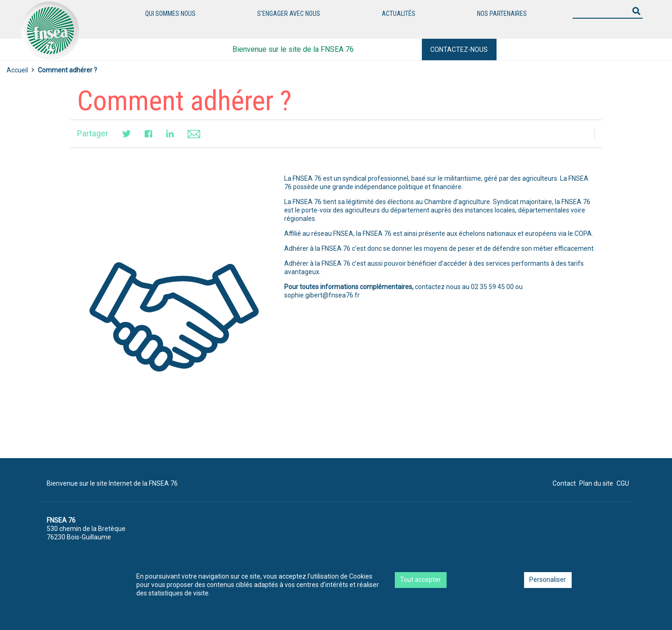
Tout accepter (420, 580)
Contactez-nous (459, 50)
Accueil (17, 70)
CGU (623, 483)
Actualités (399, 14)
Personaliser (548, 580)
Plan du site (596, 483)
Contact (564, 483)
